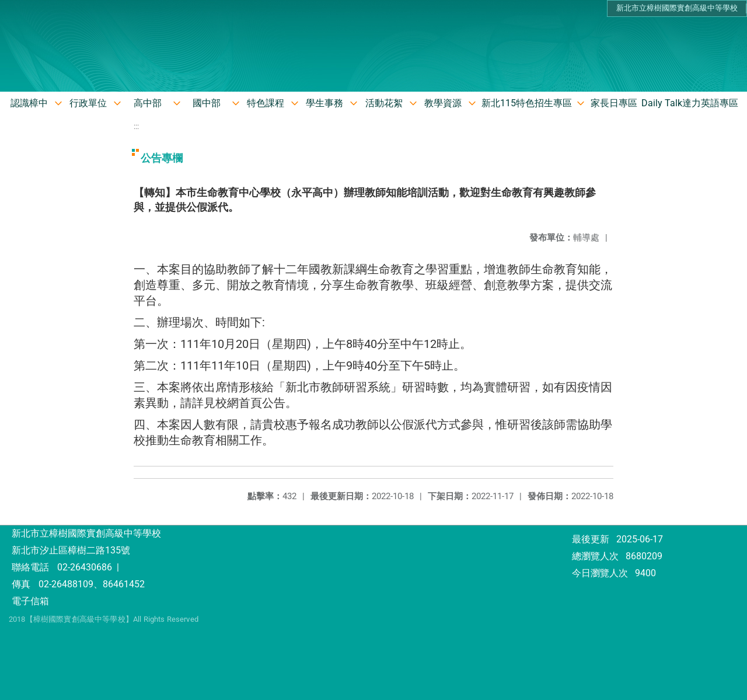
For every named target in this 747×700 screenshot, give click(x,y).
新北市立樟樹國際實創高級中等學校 (677, 8)
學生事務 (324, 103)
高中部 (148, 103)
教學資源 (443, 103)
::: (136, 126)
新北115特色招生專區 (527, 103)
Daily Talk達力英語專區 (690, 103)
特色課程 (266, 103)
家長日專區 (614, 103)
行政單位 (88, 103)
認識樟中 (29, 103)
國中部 (207, 103)
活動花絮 (384, 103)
